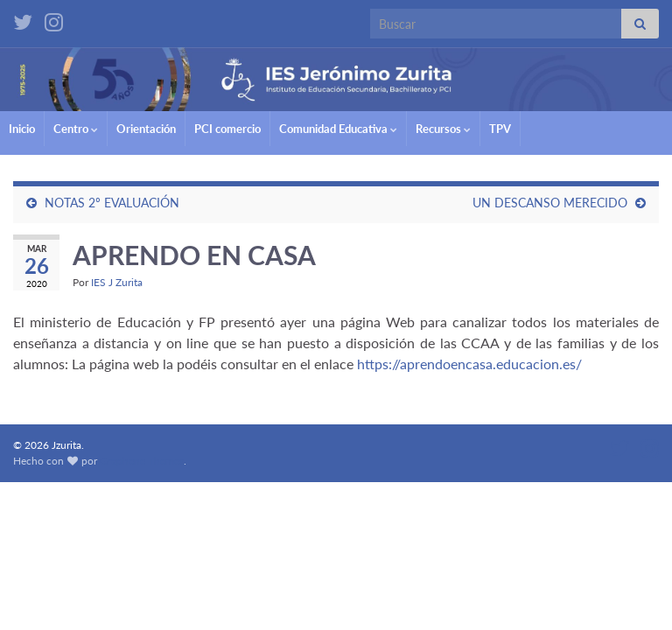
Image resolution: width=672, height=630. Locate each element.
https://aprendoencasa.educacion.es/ (468, 364)
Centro (76, 129)
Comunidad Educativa (338, 129)
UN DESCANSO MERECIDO (550, 203)
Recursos (443, 129)
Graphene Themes (142, 461)
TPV (500, 129)
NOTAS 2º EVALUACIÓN (112, 203)
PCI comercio (227, 129)
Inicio (22, 129)
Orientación (146, 129)
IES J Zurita (117, 282)
